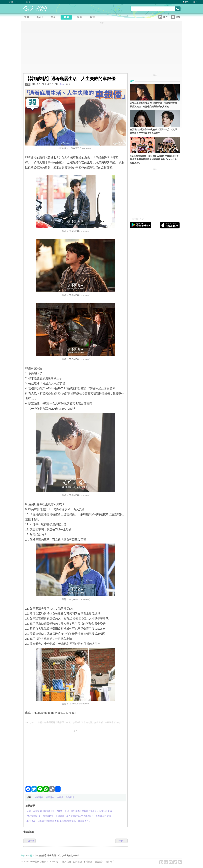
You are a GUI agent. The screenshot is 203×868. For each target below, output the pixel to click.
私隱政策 (88, 862)
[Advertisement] (75, 757)
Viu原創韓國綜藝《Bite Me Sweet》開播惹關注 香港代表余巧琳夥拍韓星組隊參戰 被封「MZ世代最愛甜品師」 (154, 159)
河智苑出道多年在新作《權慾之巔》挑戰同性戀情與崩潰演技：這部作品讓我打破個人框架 (154, 105)
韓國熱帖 (50, 797)
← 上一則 (29, 841)
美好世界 (70, 797)
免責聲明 (77, 862)
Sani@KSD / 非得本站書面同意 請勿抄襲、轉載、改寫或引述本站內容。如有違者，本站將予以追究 (73, 722)
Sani (62, 84)
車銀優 (60, 797)
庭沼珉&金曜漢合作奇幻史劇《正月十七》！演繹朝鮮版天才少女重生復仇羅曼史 (153, 131)
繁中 (187, 2)
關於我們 (67, 862)
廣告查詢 (99, 862)
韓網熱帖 (39, 797)
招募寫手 (110, 862)
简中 (195, 2)
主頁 (23, 856)
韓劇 (28, 84)
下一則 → (121, 841)
